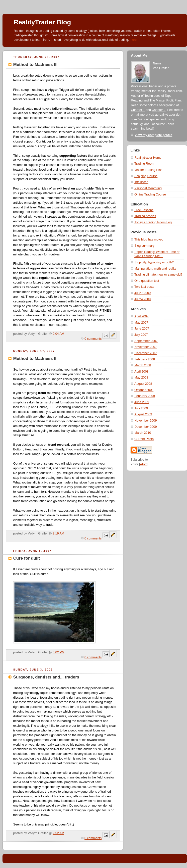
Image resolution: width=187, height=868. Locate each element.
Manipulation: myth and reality (155, 269)
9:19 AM (58, 533)
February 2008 (145, 359)
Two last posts (144, 287)
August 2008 (143, 384)
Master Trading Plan (148, 170)
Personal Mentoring (148, 188)
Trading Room (144, 164)
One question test (147, 281)
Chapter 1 (138, 110)
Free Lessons (144, 210)
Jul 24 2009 (142, 299)
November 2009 (146, 421)
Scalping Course (146, 176)
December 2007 (146, 353)
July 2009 (141, 408)
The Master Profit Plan (165, 100)
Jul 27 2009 (142, 293)
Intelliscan (141, 182)
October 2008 (144, 390)
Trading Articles (145, 216)
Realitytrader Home (148, 158)
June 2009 (142, 402)
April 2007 (141, 316)
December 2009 (146, 427)
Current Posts (144, 439)
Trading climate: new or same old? (158, 275)
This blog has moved (149, 240)
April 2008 (141, 372)
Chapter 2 (158, 110)
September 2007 (146, 341)
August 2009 (143, 414)
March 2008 (143, 365)
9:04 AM (58, 334)
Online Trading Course (150, 194)
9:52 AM (58, 833)
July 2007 (141, 335)
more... (134, 40)
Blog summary (144, 246)
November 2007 (146, 347)
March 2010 (143, 433)
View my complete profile (153, 135)
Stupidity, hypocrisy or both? (154, 262)
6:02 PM (58, 652)
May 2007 (141, 323)
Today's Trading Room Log (153, 222)
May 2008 (141, 378)
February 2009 (145, 396)
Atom (144, 464)
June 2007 (142, 329)
